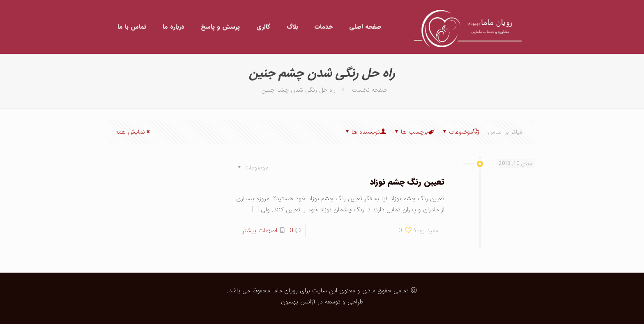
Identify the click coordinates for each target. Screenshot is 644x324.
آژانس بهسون (298, 302)
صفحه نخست (369, 90)
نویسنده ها (365, 132)
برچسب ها (414, 132)
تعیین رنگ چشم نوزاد (407, 182)
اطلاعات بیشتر (260, 231)
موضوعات (460, 132)
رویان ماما (284, 291)
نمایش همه (133, 132)
